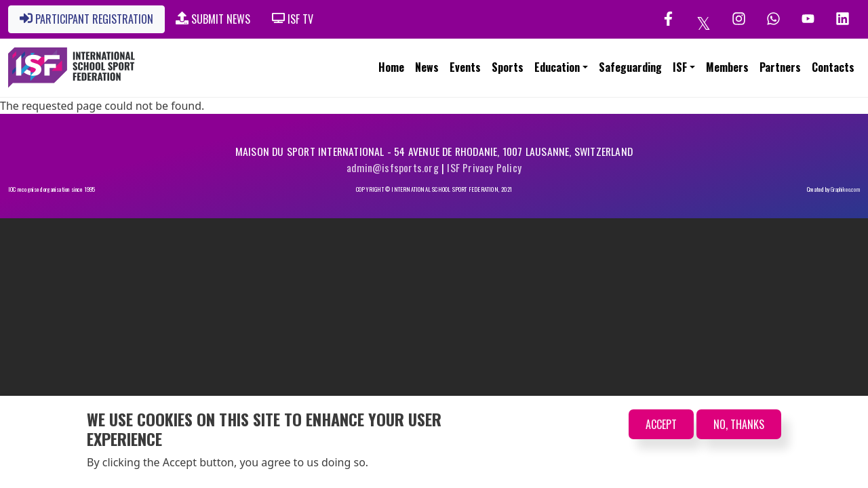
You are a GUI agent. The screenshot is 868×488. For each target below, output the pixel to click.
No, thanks (739, 424)
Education (557, 67)
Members (727, 67)
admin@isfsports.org (393, 167)
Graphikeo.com (845, 189)
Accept (661, 424)
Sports (508, 67)
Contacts (833, 67)
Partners (780, 67)
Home (391, 67)
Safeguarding (630, 67)
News (427, 67)
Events (465, 67)
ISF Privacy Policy (484, 167)
